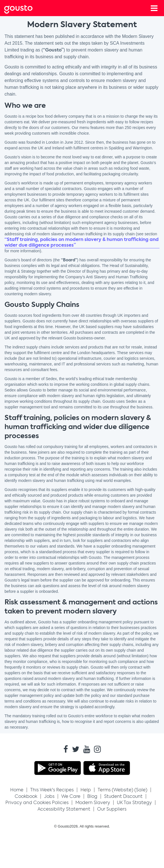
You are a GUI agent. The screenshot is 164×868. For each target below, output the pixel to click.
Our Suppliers (112, 809)
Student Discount (123, 796)
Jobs (49, 796)
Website (123, 790)
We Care (71, 796)
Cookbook (26, 796)
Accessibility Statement (64, 809)
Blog (92, 796)
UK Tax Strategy (134, 803)
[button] (52, 790)
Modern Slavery (93, 803)
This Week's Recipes (52, 790)
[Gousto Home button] (23, 8)
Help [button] (86, 790)
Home (17, 790)
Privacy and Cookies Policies (37, 803)
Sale (141, 790)
